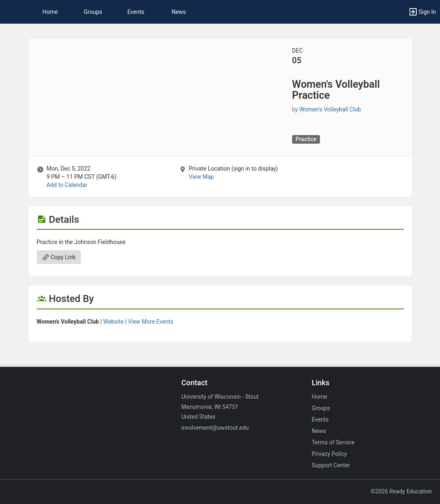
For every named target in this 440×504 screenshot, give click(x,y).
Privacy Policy (329, 454)
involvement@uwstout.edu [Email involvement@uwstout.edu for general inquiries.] (215, 428)
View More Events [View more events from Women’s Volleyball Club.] (151, 322)
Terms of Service (333, 442)
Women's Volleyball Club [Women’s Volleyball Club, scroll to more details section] (330, 109)
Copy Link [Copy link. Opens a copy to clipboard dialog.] (59, 257)
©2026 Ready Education (401, 491)
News (179, 12)
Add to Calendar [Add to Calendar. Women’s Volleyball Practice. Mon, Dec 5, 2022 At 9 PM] (67, 185)
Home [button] (50, 12)
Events (136, 12)
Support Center (331, 465)
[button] (10, 12)
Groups (93, 12)
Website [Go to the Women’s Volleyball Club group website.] (114, 322)
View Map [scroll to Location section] (201, 177)
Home (319, 397)
